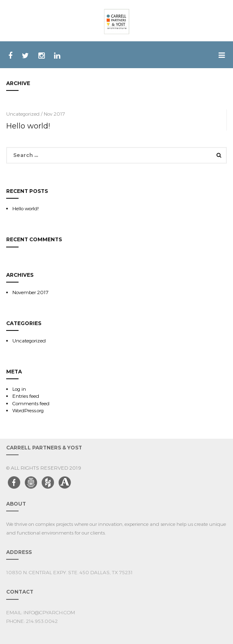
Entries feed (26, 396)
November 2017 (31, 292)
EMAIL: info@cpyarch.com (41, 612)
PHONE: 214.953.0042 (32, 621)
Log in (19, 389)
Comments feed (31, 403)
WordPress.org (28, 410)
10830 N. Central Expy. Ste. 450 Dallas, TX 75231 (69, 572)
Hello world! (28, 126)
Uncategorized (29, 340)
